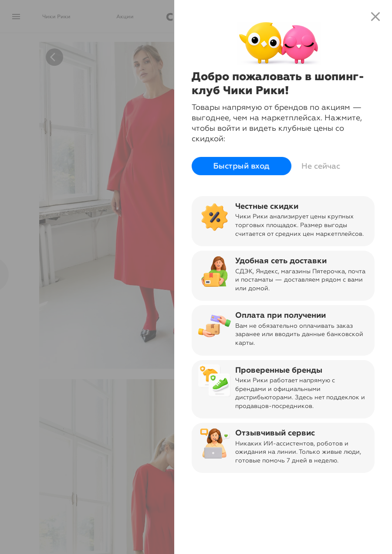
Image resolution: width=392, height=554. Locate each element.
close (375, 17)
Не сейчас (321, 166)
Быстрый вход (242, 166)
